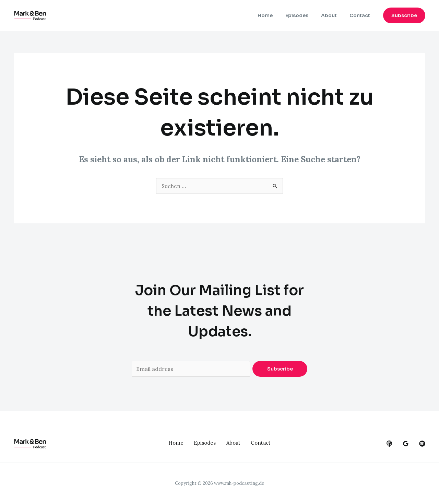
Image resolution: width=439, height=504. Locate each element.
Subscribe (280, 369)
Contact (361, 15)
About (333, 15)
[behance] (389, 444)
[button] (404, 15)
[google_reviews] (406, 444)
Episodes (304, 15)
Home (276, 15)
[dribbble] (422, 444)
